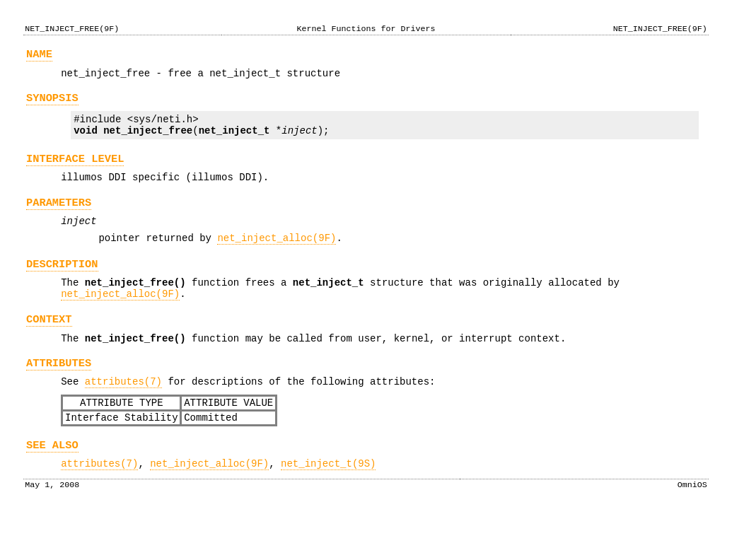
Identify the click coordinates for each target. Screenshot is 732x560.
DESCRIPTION (62, 287)
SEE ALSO (52, 488)
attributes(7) (123, 418)
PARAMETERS (59, 220)
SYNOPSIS (52, 104)
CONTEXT (49, 349)
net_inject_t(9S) (328, 508)
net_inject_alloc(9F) (277, 259)
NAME (39, 56)
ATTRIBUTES (59, 397)
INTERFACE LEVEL (75, 171)
